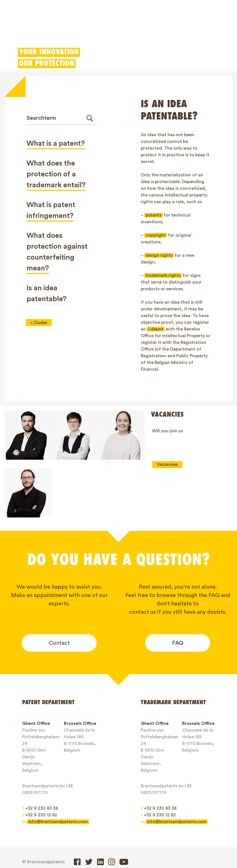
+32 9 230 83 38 (40, 759)
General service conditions (106, 844)
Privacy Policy (160, 844)
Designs (99, 29)
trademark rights (163, 275)
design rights (159, 255)
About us (159, 834)
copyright (156, 235)
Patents (34, 29)
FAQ (178, 593)
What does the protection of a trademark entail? (56, 174)
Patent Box (131, 29)
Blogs (186, 834)
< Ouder (39, 323)
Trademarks (67, 29)
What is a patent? (56, 143)
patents (153, 215)
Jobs (32, 844)
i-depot (156, 329)
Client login (178, 29)
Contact (59, 593)
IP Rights (129, 834)
